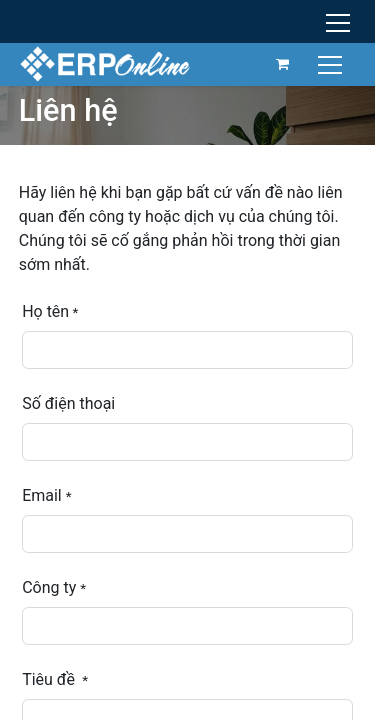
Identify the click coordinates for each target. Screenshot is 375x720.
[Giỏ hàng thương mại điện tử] (283, 64)
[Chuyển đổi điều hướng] (332, 63)
